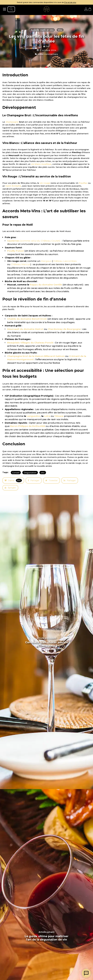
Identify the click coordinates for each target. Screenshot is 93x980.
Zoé (46, 46)
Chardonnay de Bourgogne (64, 329)
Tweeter (52, 481)
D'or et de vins (70, 2)
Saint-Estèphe (13, 186)
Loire (47, 416)
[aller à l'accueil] (47, 9)
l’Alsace (59, 416)
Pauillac (83, 183)
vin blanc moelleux (41, 164)
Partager (34, 480)
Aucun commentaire (46, 54)
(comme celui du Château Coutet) (34, 241)
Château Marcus (21, 264)
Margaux (46, 261)
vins (43, 473)
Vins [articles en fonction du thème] (60, 30)
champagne (12, 122)
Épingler (10, 488)
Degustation (30, 473)
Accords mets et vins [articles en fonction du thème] (42, 30)
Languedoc (33, 416)
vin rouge (45, 183)
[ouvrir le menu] (4, 9)
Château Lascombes (65, 261)
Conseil (16, 473)
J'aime (13, 481)
